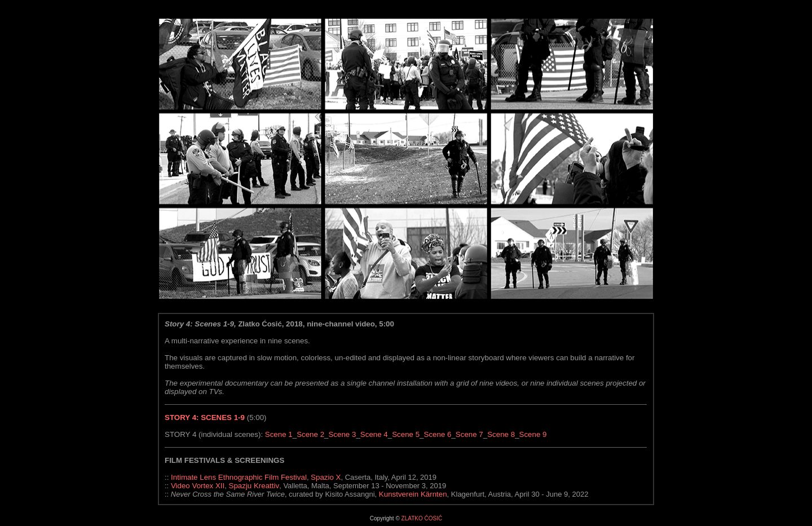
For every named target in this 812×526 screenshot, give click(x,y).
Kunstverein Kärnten (413, 494)
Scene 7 (469, 434)
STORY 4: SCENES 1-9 (205, 417)
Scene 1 (279, 434)
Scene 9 (533, 434)
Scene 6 (438, 434)
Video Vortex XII (197, 486)
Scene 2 (310, 434)
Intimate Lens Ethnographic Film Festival (239, 477)
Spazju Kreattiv (254, 486)
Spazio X (326, 477)
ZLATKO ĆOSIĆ (422, 518)
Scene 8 (501, 434)
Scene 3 (342, 434)
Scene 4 (374, 434)
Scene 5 (406, 434)
